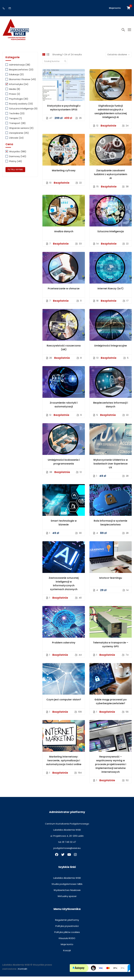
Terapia (16, 122)
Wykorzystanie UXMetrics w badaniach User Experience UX (110, 467)
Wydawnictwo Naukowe (67, 894)
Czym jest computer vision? (64, 703)
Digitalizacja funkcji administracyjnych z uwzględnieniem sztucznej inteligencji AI (111, 115)
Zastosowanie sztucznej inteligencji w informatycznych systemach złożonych (64, 587)
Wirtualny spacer (67, 900)
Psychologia (19, 102)
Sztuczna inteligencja (111, 235)
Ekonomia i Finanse (23, 83)
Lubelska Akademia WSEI (67, 882)
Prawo (15, 97)
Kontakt (23, 972)
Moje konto (115, 8)
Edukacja (16, 78)
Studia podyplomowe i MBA (67, 888)
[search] (65, 65)
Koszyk (67, 954)
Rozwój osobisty (21, 107)
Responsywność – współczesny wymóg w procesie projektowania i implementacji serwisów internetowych (111, 768)
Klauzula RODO (67, 942)
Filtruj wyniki (15, 173)
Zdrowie (16, 141)
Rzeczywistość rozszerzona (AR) (64, 351)
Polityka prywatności (67, 930)
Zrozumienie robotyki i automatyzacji (64, 408)
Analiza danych (64, 235)
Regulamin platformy (67, 923)
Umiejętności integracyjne (110, 349)
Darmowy (18, 160)
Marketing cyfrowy (64, 174)
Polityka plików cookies (67, 936)
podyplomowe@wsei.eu (67, 852)
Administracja (20, 68)
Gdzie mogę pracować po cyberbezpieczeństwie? (111, 705)
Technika (17, 117)
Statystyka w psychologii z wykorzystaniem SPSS (64, 111)
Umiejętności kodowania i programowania (64, 465)
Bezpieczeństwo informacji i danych (111, 408)
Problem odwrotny (64, 646)
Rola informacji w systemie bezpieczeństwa (110, 526)
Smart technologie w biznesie (64, 526)
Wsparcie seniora (21, 132)
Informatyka (19, 88)
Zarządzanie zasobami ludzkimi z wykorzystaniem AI (111, 178)
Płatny (16, 165)
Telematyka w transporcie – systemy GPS (111, 648)
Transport (17, 127)
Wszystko (18, 155)
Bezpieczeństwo (21, 73)
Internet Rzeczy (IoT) (110, 292)
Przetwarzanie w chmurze (64, 292)
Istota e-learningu (111, 581)
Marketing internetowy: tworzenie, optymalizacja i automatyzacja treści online (64, 764)
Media (15, 93)
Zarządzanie (19, 136)
